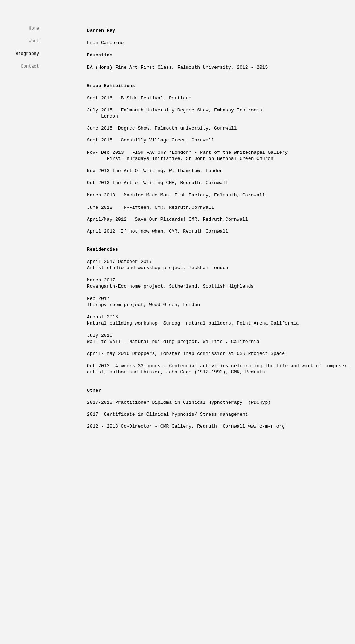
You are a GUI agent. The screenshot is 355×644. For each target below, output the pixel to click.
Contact (30, 67)
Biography (27, 54)
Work (34, 41)
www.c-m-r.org (266, 426)
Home (34, 29)
